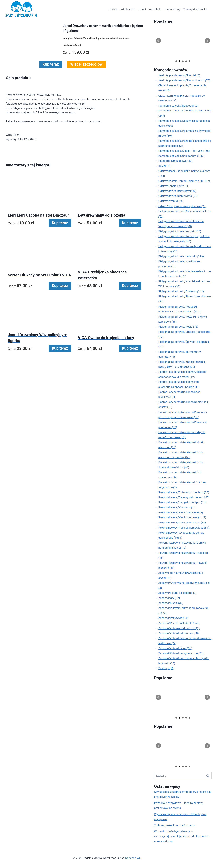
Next (207, 41)
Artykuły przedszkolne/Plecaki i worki (184, 80)
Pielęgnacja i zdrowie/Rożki (178, 327)
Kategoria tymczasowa (175, 161)
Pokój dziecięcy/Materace (177, 507)
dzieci (142, 9)
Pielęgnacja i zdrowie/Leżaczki (181, 256)
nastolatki (155, 9)
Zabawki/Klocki (171, 603)
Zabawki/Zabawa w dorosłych (179, 628)
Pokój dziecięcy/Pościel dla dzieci (182, 523)
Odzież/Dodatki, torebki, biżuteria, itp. (184, 181)
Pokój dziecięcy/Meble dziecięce (181, 512)
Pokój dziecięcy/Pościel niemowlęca (184, 528)
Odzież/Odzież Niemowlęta (178, 196)
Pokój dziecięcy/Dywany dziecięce (184, 497)
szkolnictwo (128, 9)
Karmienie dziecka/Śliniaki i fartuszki (184, 151)
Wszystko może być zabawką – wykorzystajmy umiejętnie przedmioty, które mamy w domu (181, 836)
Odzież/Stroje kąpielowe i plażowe (182, 206)
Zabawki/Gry (169, 598)
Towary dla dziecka (195, 9)
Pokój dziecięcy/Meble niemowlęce (182, 517)
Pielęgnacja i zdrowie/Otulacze (181, 291)
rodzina (112, 9)
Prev (158, 41)
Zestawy (167, 668)
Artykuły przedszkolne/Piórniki (179, 75)
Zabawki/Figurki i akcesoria (178, 593)
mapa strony (172, 9)
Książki (165, 166)
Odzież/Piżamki (171, 201)
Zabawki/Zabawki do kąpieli (179, 633)
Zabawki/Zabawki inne (175, 648)
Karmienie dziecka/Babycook (178, 106)
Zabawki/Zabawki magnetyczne (181, 653)
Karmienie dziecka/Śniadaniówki (181, 156)
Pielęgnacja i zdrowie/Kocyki (180, 231)
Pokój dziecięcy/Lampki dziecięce (183, 502)
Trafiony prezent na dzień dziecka (175, 825)
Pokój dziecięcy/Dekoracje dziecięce (184, 492)
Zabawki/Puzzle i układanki (179, 623)
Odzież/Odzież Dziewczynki (177, 191)
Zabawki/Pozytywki (173, 618)
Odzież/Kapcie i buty (173, 186)
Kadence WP (133, 858)
